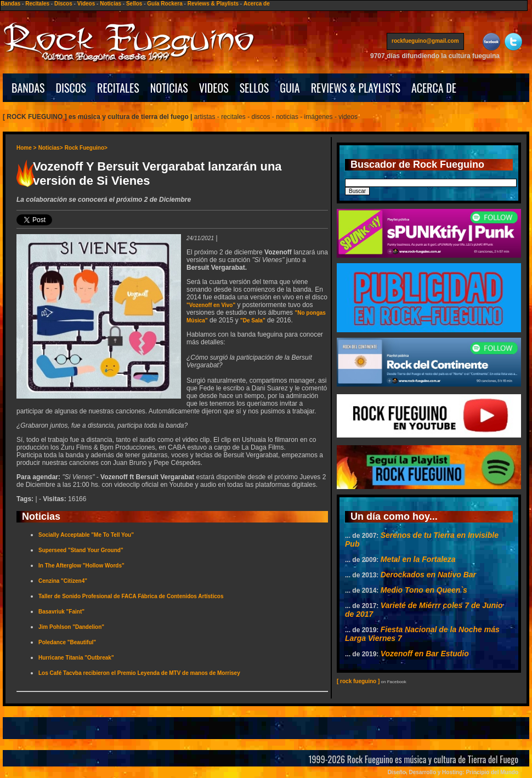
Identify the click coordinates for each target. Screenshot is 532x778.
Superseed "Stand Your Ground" (81, 550)
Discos (63, 4)
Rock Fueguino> (86, 148)
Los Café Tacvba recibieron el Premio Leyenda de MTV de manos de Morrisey (139, 673)
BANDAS (28, 88)
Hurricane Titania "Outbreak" (76, 658)
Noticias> (51, 148)
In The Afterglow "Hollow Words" (81, 566)
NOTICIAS (169, 88)
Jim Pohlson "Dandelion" (71, 627)
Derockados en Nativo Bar (428, 575)
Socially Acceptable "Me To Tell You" (86, 535)
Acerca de (257, 4)
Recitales (37, 4)
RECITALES (118, 88)
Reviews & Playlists (213, 4)
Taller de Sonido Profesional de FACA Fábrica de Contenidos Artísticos (131, 596)
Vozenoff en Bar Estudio (425, 654)
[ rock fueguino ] (358, 681)
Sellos (134, 4)
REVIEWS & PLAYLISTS (356, 88)
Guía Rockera (165, 4)
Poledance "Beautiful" (67, 642)
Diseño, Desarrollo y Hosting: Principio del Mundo (453, 772)
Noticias (111, 4)
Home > (26, 148)
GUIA (290, 88)
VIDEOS (214, 88)
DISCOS (71, 88)
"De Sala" (253, 320)
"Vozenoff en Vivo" (211, 305)
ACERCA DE (434, 88)
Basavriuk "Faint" (61, 612)
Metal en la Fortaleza (418, 559)
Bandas (10, 4)
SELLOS (254, 88)
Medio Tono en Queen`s (424, 590)
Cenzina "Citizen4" (63, 581)
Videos (86, 4)
